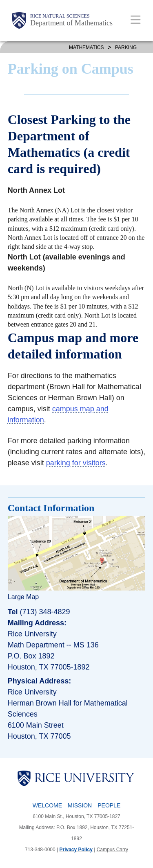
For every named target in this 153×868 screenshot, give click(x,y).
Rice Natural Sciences (60, 16)
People (109, 805)
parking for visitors (76, 463)
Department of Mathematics (71, 23)
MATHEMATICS (86, 47)
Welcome (47, 805)
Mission (80, 805)
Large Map (23, 597)
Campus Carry (112, 850)
